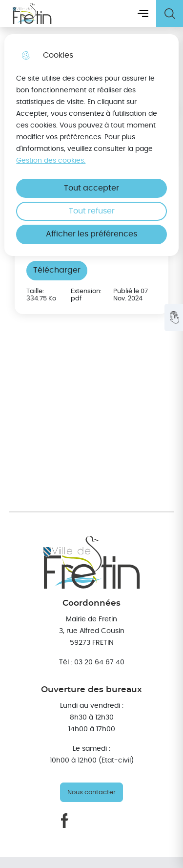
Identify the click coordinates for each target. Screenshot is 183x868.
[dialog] (91, 145)
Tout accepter (91, 188)
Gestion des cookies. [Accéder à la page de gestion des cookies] (51, 160)
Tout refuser (92, 211)
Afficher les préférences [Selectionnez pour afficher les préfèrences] (91, 234)
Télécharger (57, 270)
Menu (143, 13)
